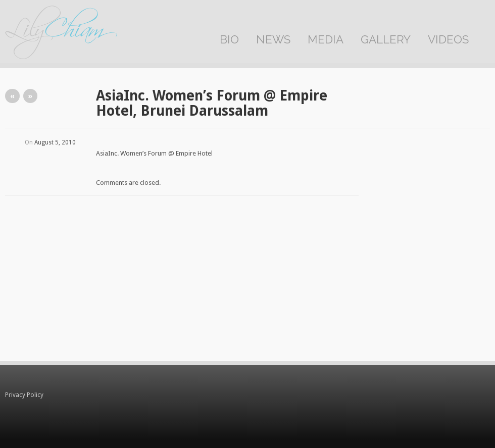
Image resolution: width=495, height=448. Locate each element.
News (273, 39)
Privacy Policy (24, 395)
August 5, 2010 (55, 142)
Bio (229, 39)
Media (326, 39)
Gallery (386, 39)
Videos (448, 39)
